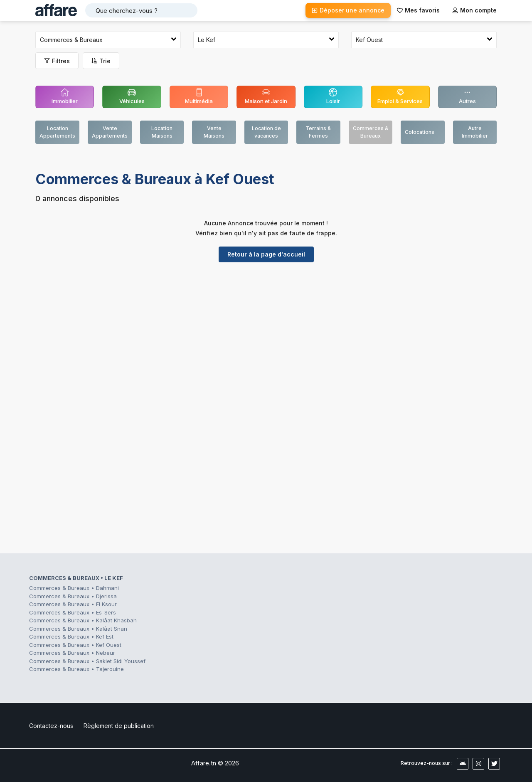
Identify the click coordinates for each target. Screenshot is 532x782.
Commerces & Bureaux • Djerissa (73, 596)
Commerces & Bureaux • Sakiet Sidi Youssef (87, 661)
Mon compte (474, 10)
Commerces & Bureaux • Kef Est (71, 636)
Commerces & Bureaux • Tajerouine (76, 669)
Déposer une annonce (348, 10)
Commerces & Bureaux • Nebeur (72, 653)
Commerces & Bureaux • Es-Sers (73, 612)
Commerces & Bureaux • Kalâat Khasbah (83, 620)
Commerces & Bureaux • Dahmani (74, 588)
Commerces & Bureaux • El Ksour (73, 604)
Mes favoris (418, 10)
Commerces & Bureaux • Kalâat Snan (78, 629)
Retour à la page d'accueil (266, 254)
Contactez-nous (51, 726)
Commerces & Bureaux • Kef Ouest (75, 645)
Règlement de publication (119, 726)
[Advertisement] (266, 333)
